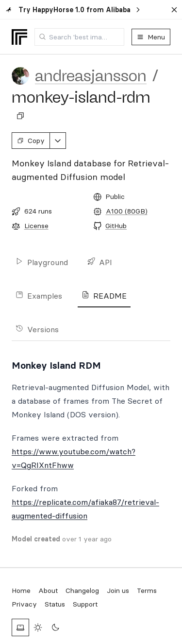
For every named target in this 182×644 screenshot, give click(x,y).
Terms (147, 590)
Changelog (82, 590)
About (48, 590)
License (36, 226)
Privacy (24, 604)
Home (21, 590)
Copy (31, 141)
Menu (151, 37)
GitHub (116, 226)
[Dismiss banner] (174, 10)
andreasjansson (91, 76)
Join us (118, 590)
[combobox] (79, 37)
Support (85, 604)
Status (55, 604)
